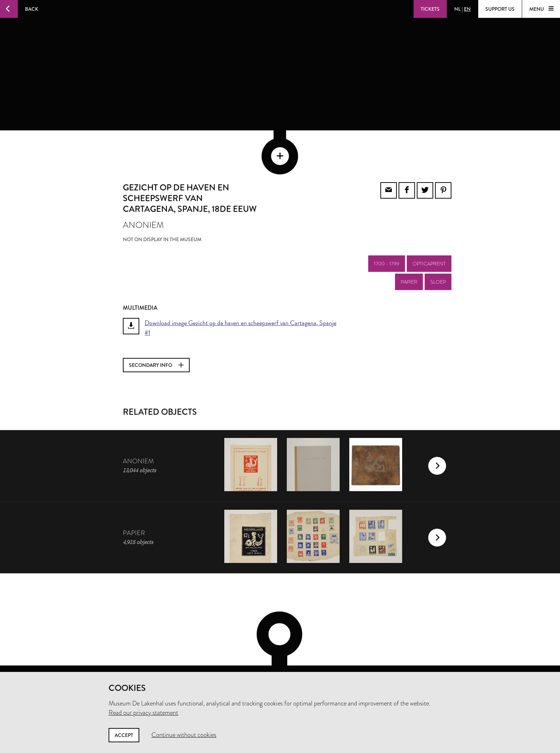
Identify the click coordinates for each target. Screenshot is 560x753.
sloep (438, 248)
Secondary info (156, 331)
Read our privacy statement (143, 713)
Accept (124, 735)
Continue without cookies (184, 735)
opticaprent (429, 230)
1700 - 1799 (387, 230)
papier (409, 248)
